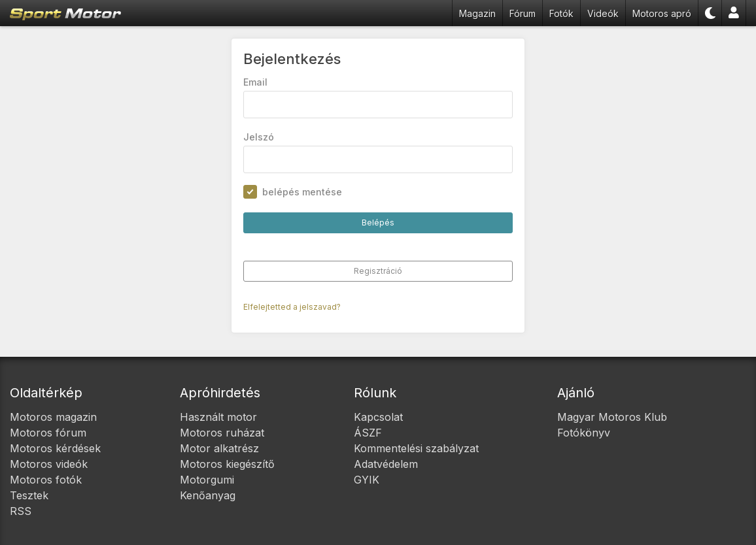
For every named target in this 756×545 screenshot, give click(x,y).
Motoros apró (662, 13)
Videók (603, 13)
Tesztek (29, 495)
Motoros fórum (48, 433)
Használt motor (218, 417)
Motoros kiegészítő (227, 464)
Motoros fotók (46, 480)
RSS (21, 511)
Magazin (477, 13)
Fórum (523, 13)
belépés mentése (302, 192)
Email (255, 82)
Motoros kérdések (55, 448)
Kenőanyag (208, 495)
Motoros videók (49, 464)
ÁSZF (368, 433)
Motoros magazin (53, 417)
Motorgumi (207, 480)
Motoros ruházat (222, 433)
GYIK (367, 480)
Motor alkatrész (219, 448)
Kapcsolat (378, 417)
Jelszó (259, 137)
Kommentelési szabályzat (416, 448)
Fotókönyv (584, 433)
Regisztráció (378, 271)
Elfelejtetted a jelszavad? (292, 307)
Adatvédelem (386, 464)
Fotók (561, 13)
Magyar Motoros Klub (612, 417)
